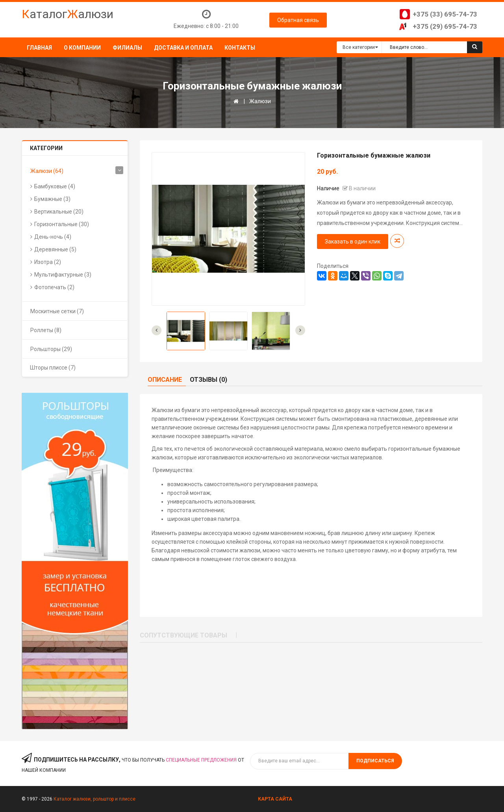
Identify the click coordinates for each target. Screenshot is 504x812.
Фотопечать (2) (54, 287)
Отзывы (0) (208, 380)
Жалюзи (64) (47, 171)
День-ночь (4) (53, 237)
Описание (165, 380)
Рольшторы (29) (51, 349)
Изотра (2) (48, 262)
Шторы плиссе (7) (53, 368)
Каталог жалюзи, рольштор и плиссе (94, 799)
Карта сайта (275, 799)
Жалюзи (260, 101)
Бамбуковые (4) (55, 186)
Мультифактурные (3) (63, 275)
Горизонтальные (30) (62, 224)
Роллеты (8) (46, 330)
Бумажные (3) (52, 199)
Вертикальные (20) (59, 212)
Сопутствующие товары (183, 635)
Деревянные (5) (55, 249)
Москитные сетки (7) (57, 311)
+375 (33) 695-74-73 (445, 14)
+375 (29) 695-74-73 (445, 26)
